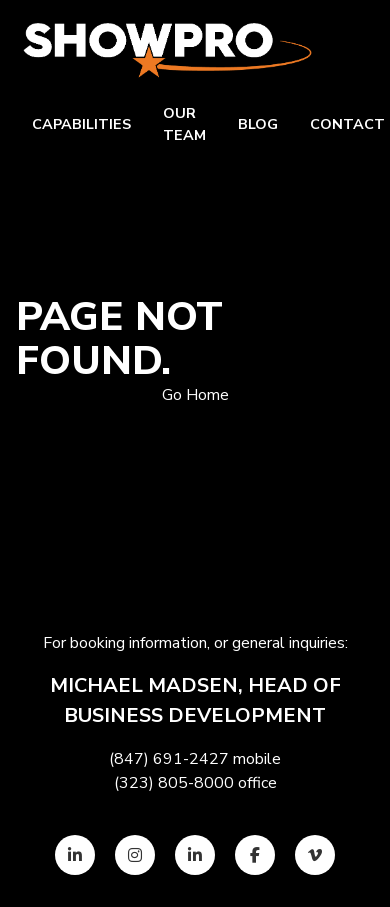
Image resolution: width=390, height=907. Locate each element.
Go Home (195, 395)
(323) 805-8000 (174, 783)
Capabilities (81, 124)
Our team (184, 124)
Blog (258, 124)
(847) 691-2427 (169, 759)
